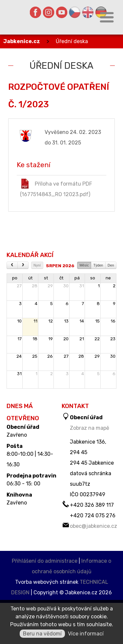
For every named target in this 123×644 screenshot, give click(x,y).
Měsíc (84, 265)
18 (35, 339)
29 (50, 286)
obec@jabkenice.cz (93, 526)
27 (19, 286)
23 (113, 339)
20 (66, 339)
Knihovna (19, 495)
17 (20, 339)
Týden (98, 265)
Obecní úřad (23, 427)
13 (66, 321)
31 (82, 286)
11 (35, 321)
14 (82, 321)
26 (50, 356)
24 (19, 356)
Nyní (37, 265)
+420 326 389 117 (92, 505)
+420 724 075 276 (93, 515)
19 (51, 339)
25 (35, 356)
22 (97, 339)
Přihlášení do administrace (45, 561)
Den (111, 265)
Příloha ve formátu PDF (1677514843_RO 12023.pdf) (56, 188)
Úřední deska (72, 41)
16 (113, 321)
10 (19, 321)
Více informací (86, 634)
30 (66, 286)
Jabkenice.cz (22, 41)
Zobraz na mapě (90, 428)
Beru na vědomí (42, 634)
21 (82, 339)
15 (97, 321)
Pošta (15, 446)
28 (35, 286)
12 (51, 321)
